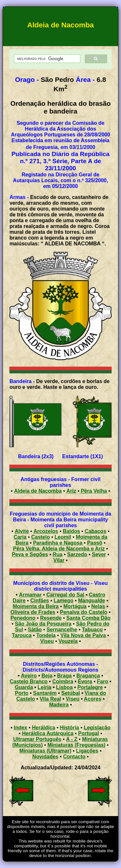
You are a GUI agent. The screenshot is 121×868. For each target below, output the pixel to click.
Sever (99, 554)
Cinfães (40, 601)
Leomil (63, 537)
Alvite (22, 531)
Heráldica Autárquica (48, 733)
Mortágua (75, 606)
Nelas (98, 606)
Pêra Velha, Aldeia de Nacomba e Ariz (59, 549)
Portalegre (90, 687)
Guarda (24, 687)
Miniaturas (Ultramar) (45, 751)
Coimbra (63, 681)
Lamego (63, 601)
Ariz (71, 491)
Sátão (35, 630)
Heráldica (44, 728)
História (70, 728)
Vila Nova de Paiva (83, 635)
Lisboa (65, 687)
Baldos (71, 531)
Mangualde (92, 601)
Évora (85, 681)
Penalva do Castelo (84, 612)
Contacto (74, 757)
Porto (22, 693)
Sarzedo (77, 554)
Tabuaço (92, 630)
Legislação (97, 728)
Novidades (45, 757)
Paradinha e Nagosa (58, 543)
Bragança (88, 676)
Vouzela (68, 641)
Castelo (41, 537)
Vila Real (50, 699)
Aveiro (29, 676)
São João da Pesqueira (43, 624)
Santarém (45, 693)
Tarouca (22, 635)
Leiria (45, 687)
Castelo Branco (29, 681)
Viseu (47, 641)
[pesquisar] (46, 59)
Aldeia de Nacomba (38, 491)
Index (21, 728)
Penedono (23, 618)
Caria (20, 537)
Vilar (59, 560)
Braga (64, 676)
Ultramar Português (37, 739)
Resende (51, 618)
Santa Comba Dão (89, 618)
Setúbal (71, 693)
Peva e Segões (30, 554)
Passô (95, 543)
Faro (102, 681)
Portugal (89, 733)
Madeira (59, 705)
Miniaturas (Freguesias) (76, 745)
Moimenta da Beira (35, 606)
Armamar (30, 595)
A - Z (72, 739)
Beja (47, 676)
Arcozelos (46, 531)
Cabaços (96, 531)
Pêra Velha (94, 491)
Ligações (87, 751)
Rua (57, 554)
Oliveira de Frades (33, 612)
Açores (93, 699)
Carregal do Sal (65, 595)
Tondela (46, 635)
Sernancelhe (62, 630)
